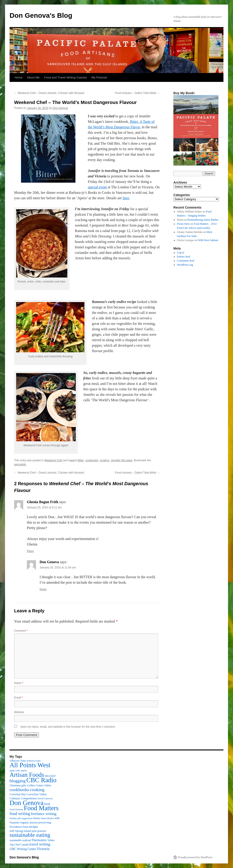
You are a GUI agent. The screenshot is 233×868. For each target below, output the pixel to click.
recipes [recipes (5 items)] (33, 827)
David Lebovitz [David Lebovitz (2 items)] (45, 799)
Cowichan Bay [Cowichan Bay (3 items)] (18, 794)
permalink (20, 464)
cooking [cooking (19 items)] (37, 790)
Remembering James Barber (203, 220)
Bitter (81, 460)
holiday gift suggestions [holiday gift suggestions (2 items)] (21, 818)
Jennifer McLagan (122, 460)
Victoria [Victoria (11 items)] (43, 849)
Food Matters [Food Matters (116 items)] (41, 808)
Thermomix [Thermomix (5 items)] (39, 840)
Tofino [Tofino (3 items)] (51, 840)
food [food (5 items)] (47, 804)
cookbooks (92, 460)
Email (18, 698)
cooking (105, 460)
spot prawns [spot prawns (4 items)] (39, 831)
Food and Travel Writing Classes (66, 77)
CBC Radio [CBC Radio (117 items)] (41, 780)
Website (19, 712)
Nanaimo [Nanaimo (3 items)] (15, 823)
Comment (21, 631)
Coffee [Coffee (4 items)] (31, 785)
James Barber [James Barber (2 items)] (47, 818)
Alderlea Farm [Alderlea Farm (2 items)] (33, 761)
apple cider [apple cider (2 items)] (15, 771)
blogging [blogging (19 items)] (18, 781)
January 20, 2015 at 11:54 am (58, 568)
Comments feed (186, 261)
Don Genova (60, 108)
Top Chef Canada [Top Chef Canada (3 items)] (19, 845)
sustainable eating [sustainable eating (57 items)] (30, 835)
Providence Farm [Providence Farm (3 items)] (19, 827)
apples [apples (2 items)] (24, 771)
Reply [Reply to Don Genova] (43, 589)
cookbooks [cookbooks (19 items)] (19, 790)
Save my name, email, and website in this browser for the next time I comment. (68, 727)
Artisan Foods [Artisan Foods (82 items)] (27, 775)
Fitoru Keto (183, 224)
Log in (181, 252)
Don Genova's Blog (41, 15)
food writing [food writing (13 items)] (20, 814)
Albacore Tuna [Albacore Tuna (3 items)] (18, 761)
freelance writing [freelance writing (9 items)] (43, 814)
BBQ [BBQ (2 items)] (47, 776)
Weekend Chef (53, 460)
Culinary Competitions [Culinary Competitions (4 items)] (23, 798)
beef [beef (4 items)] (53, 776)
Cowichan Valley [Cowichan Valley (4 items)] (37, 794)
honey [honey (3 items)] (37, 818)
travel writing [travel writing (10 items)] (40, 844)
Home (19, 77)
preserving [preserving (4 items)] (45, 822)
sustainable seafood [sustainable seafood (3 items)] (20, 840)
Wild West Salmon (208, 240)
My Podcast (99, 77)
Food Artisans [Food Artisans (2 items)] (16, 809)
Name (19, 683)
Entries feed (184, 257)
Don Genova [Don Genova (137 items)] (27, 803)
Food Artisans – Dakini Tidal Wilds (137, 93)
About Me (33, 77)
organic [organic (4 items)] (25, 822)
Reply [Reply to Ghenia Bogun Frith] (30, 551)
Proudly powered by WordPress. (195, 857)
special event (97, 187)
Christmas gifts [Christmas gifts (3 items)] (18, 785)
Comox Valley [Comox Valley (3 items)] (44, 785)
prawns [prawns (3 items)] (34, 823)
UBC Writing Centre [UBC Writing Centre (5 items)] (23, 849)
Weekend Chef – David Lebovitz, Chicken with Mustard (49, 93)
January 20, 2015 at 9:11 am (44, 507)
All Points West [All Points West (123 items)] (30, 765)
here (126, 198)
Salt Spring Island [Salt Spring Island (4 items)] (20, 831)
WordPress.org (185, 265)
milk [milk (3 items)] (57, 818)
